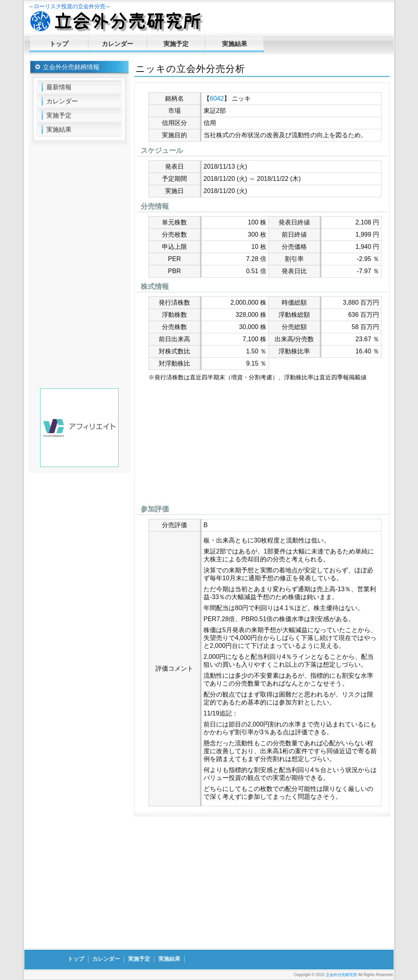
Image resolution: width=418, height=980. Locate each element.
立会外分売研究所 (341, 975)
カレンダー (117, 44)
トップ (59, 44)
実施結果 (235, 44)
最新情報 (59, 87)
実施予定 (176, 44)
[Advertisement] (262, 445)
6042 (217, 98)
